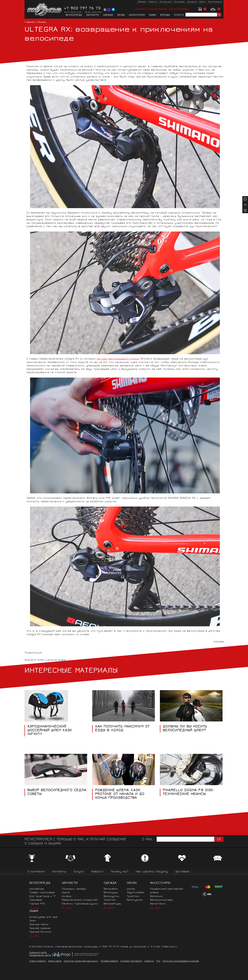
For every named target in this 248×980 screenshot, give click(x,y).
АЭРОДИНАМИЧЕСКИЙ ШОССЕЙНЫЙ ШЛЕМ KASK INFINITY (50, 731)
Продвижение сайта (40, 956)
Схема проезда (37, 961)
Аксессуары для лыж (43, 917)
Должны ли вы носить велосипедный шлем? (185, 729)
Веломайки (111, 889)
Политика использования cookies (181, 961)
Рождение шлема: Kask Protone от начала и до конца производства (120, 794)
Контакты (192, 2)
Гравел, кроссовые (42, 893)
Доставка (179, 2)
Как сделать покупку (152, 872)
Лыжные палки (39, 925)
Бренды (165, 15)
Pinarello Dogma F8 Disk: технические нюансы (188, 792)
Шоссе (131, 889)
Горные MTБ (37, 904)
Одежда (108, 15)
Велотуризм (135, 900)
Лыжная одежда (40, 928)
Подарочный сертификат (167, 889)
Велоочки (156, 896)
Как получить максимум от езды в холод (122, 729)
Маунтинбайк (136, 893)
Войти (203, 2)
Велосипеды (74, 15)
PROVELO (45, 10)
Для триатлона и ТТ (43, 896)
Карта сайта (55, 961)
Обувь (121, 15)
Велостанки (158, 904)
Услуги (179, 15)
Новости (153, 2)
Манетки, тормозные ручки (80, 904)
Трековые (36, 900)
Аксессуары (137, 15)
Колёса (66, 896)
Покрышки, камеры (74, 889)
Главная (29, 22)
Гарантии (149, 961)
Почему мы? (166, 2)
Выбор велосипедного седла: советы (57, 792)
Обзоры (142, 2)
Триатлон (110, 900)
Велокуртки (111, 896)
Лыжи (152, 15)
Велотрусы (111, 893)
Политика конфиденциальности (81, 961)
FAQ (158, 961)
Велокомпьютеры (161, 900)
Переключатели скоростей (80, 900)
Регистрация (215, 2)
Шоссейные (37, 889)
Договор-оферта (109, 961)
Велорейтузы (112, 904)
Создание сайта (38, 953)
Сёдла (66, 893)
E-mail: (148, 840)
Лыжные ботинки (40, 932)
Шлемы (154, 893)
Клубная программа (131, 961)
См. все (34, 908)
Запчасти (93, 15)
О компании (36, 872)
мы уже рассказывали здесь (118, 359)
